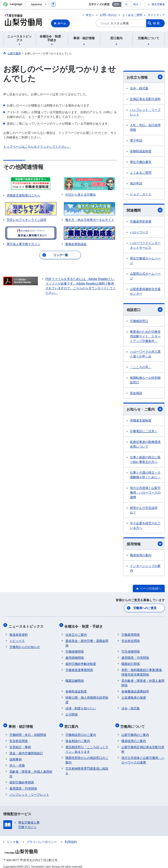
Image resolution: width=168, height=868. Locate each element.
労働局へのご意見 (145, 608)
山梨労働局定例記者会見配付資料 (143, 745)
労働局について (134, 723)
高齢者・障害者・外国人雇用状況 (31, 770)
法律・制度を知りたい (81, 706)
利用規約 (71, 838)
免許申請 (136, 183)
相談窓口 (145, 310)
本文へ (90, 15)
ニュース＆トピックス (27, 625)
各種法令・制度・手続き (85, 625)
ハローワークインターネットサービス (145, 245)
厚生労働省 (158, 4)
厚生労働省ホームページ (145, 261)
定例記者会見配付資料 (145, 99)
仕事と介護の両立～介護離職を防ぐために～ (145, 475)
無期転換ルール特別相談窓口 (145, 380)
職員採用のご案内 (134, 737)
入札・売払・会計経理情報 (145, 127)
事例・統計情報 (22, 723)
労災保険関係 (131, 649)
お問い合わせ (108, 15)
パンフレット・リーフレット (145, 112)
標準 (117, 4)
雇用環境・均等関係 (135, 655)
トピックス (17, 638)
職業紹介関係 (131, 661)
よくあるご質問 (132, 15)
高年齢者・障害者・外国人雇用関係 (143, 681)
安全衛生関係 (131, 638)
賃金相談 (136, 393)
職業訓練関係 (75, 678)
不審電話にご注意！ (144, 431)
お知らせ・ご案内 (145, 409)
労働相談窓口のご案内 (81, 730)
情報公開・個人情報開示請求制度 (87, 697)
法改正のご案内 (76, 632)
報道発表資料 (19, 632)
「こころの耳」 (141, 367)
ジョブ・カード (141, 194)
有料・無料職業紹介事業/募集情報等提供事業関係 (142, 670)
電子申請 (136, 140)
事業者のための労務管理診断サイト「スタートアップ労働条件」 (145, 336)
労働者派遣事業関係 (79, 668)
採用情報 (145, 544)
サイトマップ (156, 15)
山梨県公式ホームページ (145, 276)
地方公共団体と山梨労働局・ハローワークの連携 (145, 492)
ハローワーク (139, 232)
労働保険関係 (75, 649)
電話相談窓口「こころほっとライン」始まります (87, 745)
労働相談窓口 (139, 321)
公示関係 (72, 712)
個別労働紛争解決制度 (81, 661)
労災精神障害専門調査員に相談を (87, 766)
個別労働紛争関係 (22, 778)
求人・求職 (17, 761)
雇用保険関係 (75, 655)
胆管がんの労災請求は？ (144, 510)
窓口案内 (72, 723)
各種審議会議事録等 (135, 689)
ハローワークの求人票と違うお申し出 (145, 354)
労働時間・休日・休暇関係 (28, 730)
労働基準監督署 (141, 221)
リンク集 (13, 838)
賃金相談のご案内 (78, 737)
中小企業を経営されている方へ (145, 525)
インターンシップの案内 (145, 568)
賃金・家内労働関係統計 (26, 749)
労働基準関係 (131, 632)
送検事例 (16, 755)
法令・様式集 (139, 88)
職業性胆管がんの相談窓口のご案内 (87, 756)
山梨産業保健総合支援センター (145, 291)
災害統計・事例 (20, 743)
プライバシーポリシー (42, 838)
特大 (136, 4)
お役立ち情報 (145, 77)
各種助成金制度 (141, 151)
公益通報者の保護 (134, 695)
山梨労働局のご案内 (135, 730)
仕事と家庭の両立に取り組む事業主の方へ (145, 460)
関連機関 (145, 210)
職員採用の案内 (141, 555)
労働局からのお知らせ (25, 645)
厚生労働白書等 (141, 162)
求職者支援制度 (141, 420)
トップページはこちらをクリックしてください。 (37, 147)
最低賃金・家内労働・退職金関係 (87, 641)
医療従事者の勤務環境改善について (145, 444)
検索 (157, 23)
